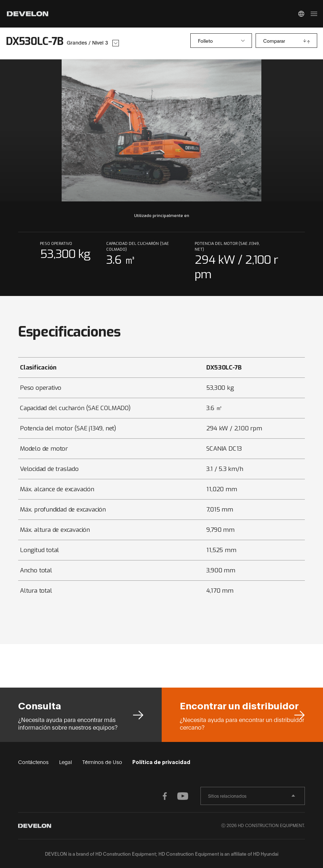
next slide (240, 130)
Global (301, 14)
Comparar (274, 41)
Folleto (205, 41)
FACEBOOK (170, 796)
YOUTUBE (185, 796)
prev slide (84, 130)
